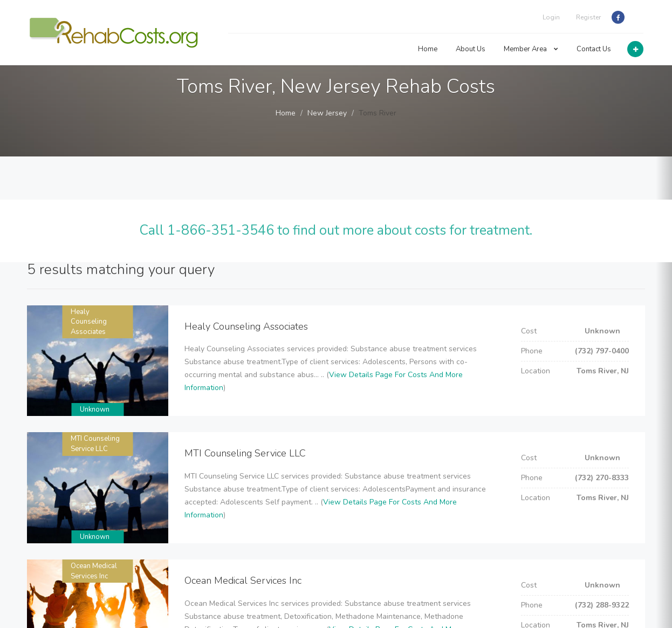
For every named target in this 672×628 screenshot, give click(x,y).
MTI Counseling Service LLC (95, 444)
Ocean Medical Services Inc (94, 571)
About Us (471, 49)
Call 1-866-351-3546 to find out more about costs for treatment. (336, 230)
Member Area (531, 49)
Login (551, 17)
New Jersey (327, 113)
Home (428, 49)
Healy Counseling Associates (89, 322)
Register (588, 17)
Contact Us (594, 49)
